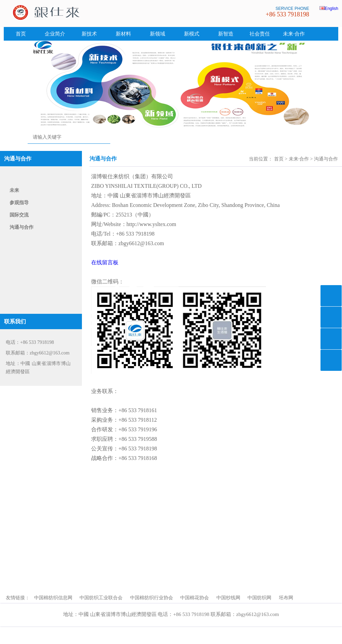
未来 (14, 190)
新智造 (226, 34)
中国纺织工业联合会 (101, 598)
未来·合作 (294, 34)
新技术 (89, 34)
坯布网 (286, 598)
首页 (21, 34)
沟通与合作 (22, 227)
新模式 (192, 34)
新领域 (158, 34)
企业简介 (55, 34)
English (329, 9)
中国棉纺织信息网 (53, 598)
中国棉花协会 (195, 598)
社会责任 (260, 34)
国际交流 (19, 215)
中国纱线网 (228, 598)
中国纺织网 (259, 598)
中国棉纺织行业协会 (152, 598)
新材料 (123, 34)
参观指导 (19, 203)
